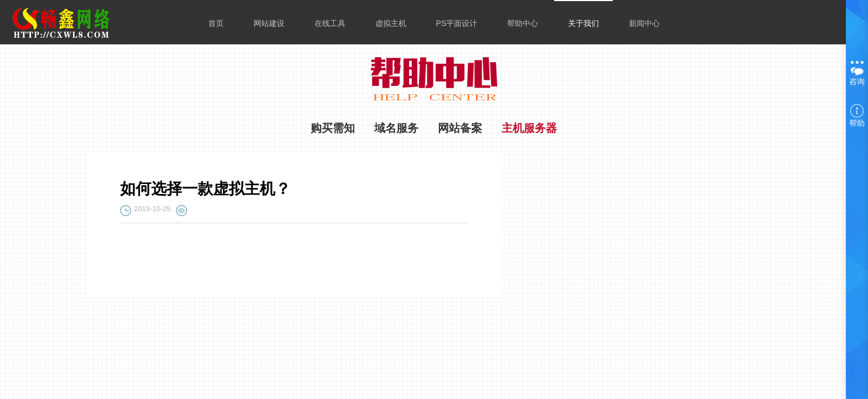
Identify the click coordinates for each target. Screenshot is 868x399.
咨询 (857, 72)
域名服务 (396, 128)
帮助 (857, 116)
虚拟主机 (391, 23)
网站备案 (460, 128)
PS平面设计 (457, 23)
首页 (216, 23)
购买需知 (333, 128)
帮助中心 (523, 23)
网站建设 (269, 23)
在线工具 (330, 23)
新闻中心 (644, 23)
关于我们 (583, 23)
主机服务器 (529, 128)
